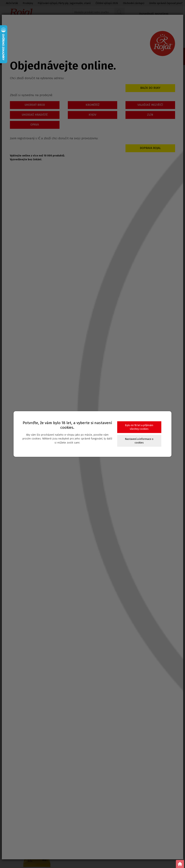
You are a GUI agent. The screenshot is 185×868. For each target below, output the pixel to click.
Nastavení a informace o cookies (139, 441)
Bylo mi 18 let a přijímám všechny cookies (139, 427)
